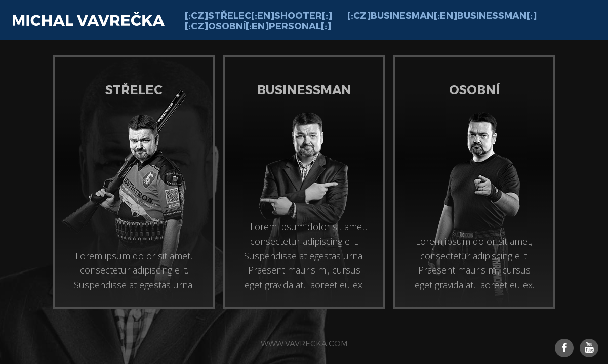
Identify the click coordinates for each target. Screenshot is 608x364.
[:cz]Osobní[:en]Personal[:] (258, 26)
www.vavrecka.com (304, 343)
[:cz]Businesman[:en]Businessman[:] (442, 15)
